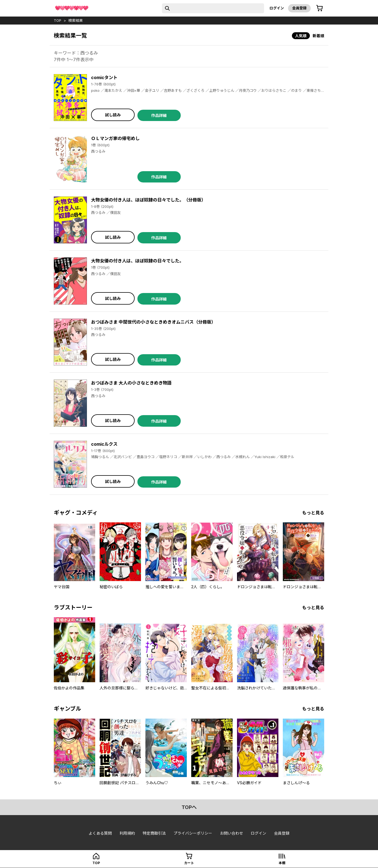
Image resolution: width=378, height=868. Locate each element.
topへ (189, 807)
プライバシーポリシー (193, 833)
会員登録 (299, 8)
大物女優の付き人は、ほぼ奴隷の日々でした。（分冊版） (148, 200)
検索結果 (76, 20)
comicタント (104, 77)
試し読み (113, 115)
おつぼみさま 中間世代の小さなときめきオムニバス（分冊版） (153, 322)
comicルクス (104, 444)
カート (189, 863)
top (58, 20)
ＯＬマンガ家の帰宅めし (115, 138)
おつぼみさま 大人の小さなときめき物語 (131, 383)
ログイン (277, 8)
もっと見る (313, 513)
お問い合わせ (231, 833)
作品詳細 (159, 115)
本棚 (282, 863)
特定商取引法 (154, 833)
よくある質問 (100, 833)
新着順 (318, 36)
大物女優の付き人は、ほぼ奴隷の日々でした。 (137, 261)
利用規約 (127, 833)
